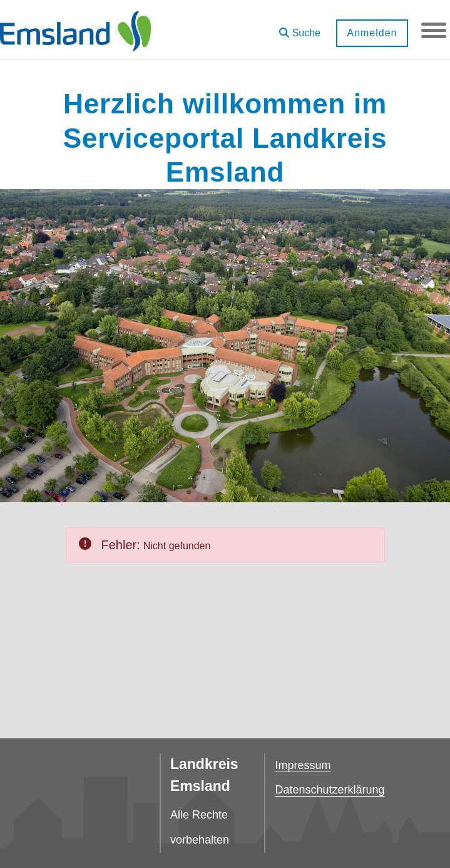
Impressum (303, 765)
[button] (300, 28)
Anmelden (372, 33)
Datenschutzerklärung (330, 790)
